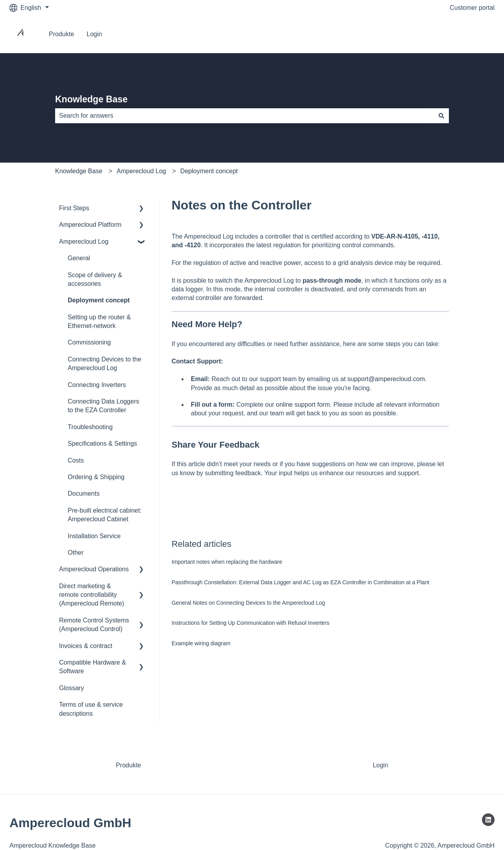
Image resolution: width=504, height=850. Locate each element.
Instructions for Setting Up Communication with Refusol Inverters (251, 623)
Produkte (61, 34)
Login (94, 34)
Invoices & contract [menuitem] (86, 646)
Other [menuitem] (76, 553)
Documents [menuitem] (84, 494)
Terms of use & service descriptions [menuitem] (91, 709)
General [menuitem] (79, 258)
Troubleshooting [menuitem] (90, 427)
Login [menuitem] (381, 765)
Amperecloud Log (141, 171)
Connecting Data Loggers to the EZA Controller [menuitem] (103, 406)
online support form (303, 405)
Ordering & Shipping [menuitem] (96, 477)
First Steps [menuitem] (74, 208)
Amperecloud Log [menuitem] (84, 242)
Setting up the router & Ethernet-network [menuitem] (99, 321)
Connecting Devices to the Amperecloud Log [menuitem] (105, 364)
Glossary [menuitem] (71, 688)
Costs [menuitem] (76, 460)
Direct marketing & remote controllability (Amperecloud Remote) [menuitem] (92, 595)
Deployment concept (209, 171)
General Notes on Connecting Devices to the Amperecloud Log (248, 603)
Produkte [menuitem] (128, 765)
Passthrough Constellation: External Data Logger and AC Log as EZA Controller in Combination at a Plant (301, 582)
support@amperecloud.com (386, 379)
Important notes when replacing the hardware (227, 562)
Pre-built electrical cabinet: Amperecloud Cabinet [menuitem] (105, 515)
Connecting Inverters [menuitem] (97, 385)
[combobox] (245, 116)
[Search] (441, 116)
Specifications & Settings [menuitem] (102, 444)
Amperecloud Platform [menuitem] (90, 225)
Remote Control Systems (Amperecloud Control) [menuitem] (94, 625)
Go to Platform (466, 34)
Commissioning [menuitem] (89, 342)
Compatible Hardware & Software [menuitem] (93, 667)
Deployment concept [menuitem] (99, 300)
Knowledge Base (91, 99)
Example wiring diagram (201, 643)
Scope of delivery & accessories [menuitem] (95, 279)
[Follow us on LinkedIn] (488, 820)
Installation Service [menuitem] (94, 536)
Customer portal (472, 8)
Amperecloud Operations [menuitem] (94, 569)
